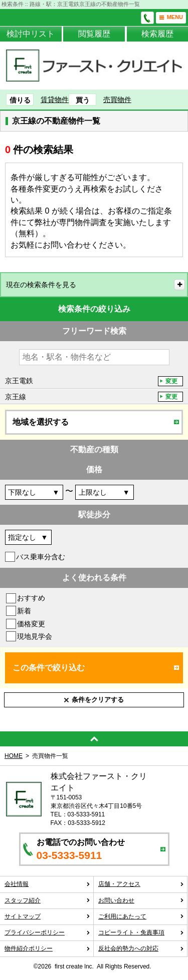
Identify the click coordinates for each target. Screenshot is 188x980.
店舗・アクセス (141, 884)
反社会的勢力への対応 (141, 948)
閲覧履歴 (94, 34)
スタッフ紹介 (47, 900)
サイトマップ (47, 916)
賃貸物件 (55, 100)
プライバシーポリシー (47, 932)
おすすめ (31, 598)
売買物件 (117, 100)
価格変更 (31, 624)
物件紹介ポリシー (47, 948)
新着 (24, 611)
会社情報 (47, 884)
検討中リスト (31, 34)
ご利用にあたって (141, 916)
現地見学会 (35, 636)
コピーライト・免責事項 (141, 932)
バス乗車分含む (41, 557)
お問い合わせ (141, 900)
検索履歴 (157, 34)
